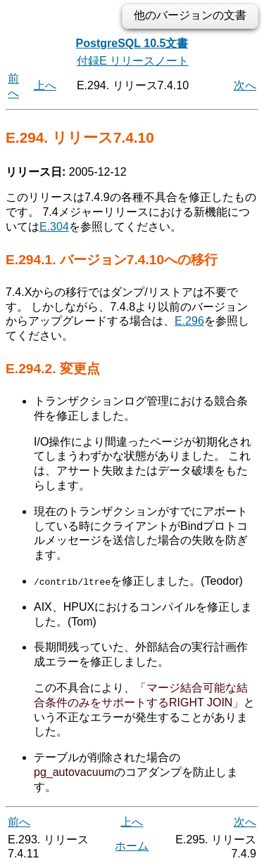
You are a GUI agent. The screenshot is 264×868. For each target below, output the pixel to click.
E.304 (54, 227)
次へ (245, 85)
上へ (45, 85)
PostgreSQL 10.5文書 (132, 43)
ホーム (132, 846)
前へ (19, 822)
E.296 (189, 321)
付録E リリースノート (133, 61)
